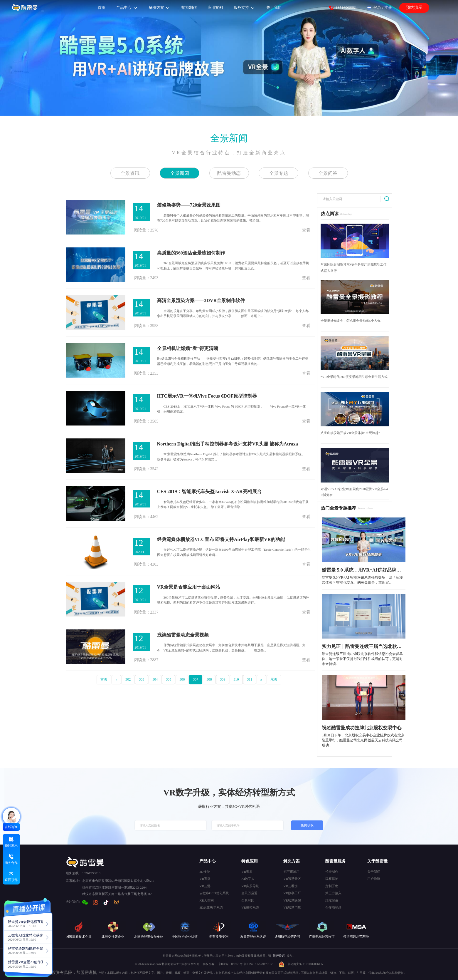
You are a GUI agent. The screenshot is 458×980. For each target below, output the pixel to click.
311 (250, 679)
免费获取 (307, 825)
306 (182, 679)
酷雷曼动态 (229, 173)
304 (155, 679)
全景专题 (279, 173)
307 (196, 679)
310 (236, 679)
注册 (388, 7)
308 (209, 679)
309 (223, 679)
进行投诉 (279, 956)
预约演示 (414, 7)
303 (142, 679)
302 (128, 679)
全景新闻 (229, 138)
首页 (104, 679)
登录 (377, 7)
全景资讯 (130, 173)
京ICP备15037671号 (231, 964)
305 (169, 679)
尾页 (274, 679)
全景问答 (328, 173)
